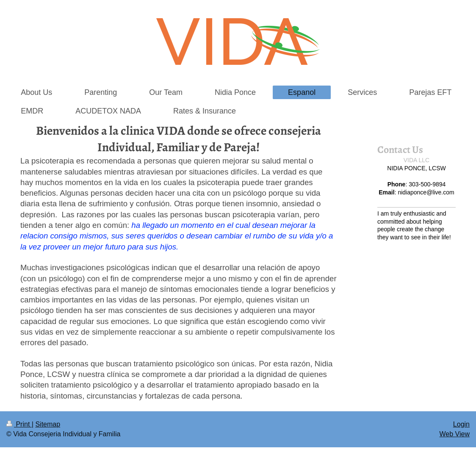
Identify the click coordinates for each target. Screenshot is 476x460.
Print (19, 424)
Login (461, 424)
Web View (455, 434)
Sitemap (48, 424)
